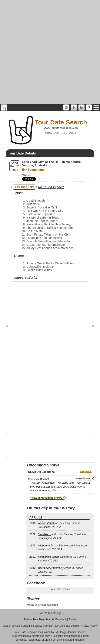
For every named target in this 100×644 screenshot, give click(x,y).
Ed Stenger (61, 632)
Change (86, 472)
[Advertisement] (50, 52)
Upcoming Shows (32, 626)
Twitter (72, 619)
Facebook (61, 619)
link (25, 170)
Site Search (72, 626)
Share (26, 175)
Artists (17, 626)
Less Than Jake (24, 187)
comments (37, 170)
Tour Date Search (60, 589)
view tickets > (84, 479)
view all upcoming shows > (48, 498)
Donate (59, 626)
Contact (49, 626)
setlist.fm (31, 278)
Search (7, 626)
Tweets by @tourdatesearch (42, 605)
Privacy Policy (89, 626)
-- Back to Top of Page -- (50, 613)
